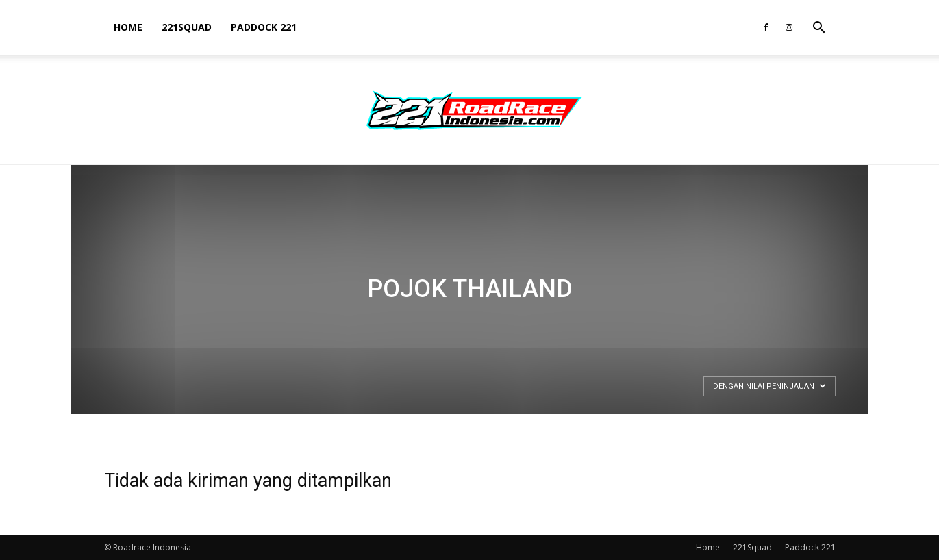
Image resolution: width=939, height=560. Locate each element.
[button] (819, 29)
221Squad (187, 27)
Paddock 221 (264, 27)
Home (128, 27)
